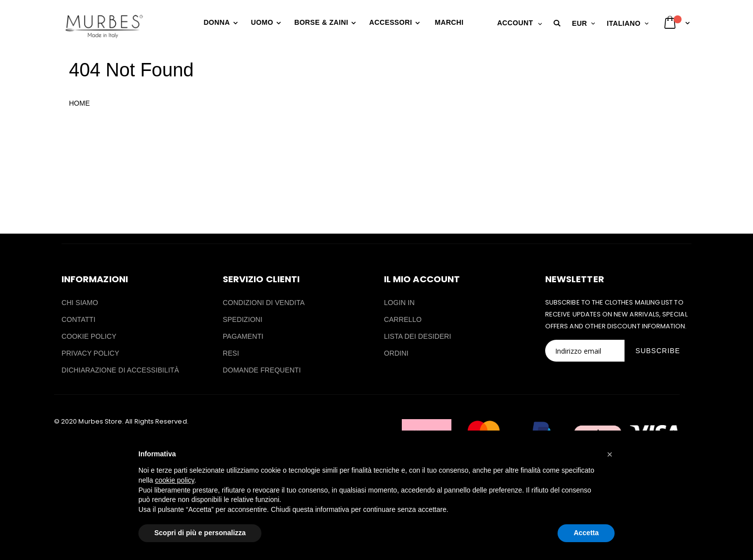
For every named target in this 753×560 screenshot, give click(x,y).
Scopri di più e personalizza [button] (200, 533)
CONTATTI (78, 319)
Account (515, 23)
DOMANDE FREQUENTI (262, 370)
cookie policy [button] (174, 480)
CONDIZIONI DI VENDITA (264, 303)
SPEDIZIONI (243, 319)
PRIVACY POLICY (90, 353)
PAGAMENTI (243, 336)
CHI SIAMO (80, 303)
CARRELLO (403, 319)
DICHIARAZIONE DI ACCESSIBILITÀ (120, 370)
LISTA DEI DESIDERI (418, 336)
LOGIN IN (399, 303)
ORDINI (396, 353)
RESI (231, 353)
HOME (79, 103)
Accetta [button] (586, 533)
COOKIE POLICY (89, 336)
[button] (559, 23)
